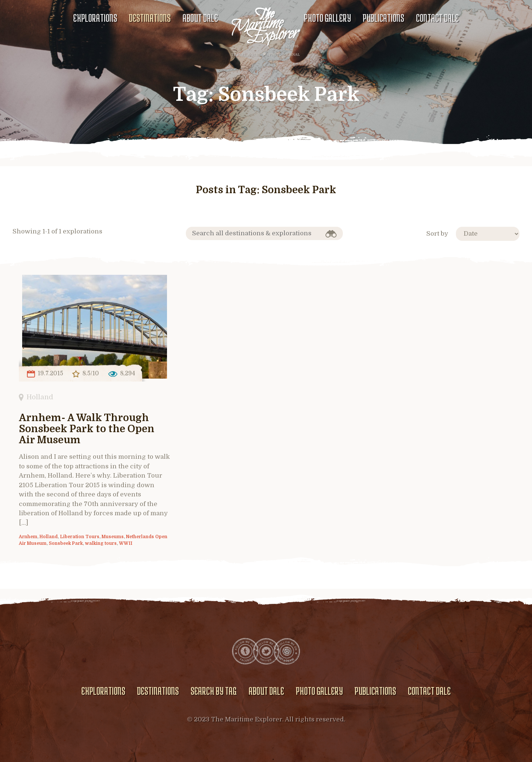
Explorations (95, 18)
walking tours (101, 543)
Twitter (266, 651)
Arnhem (28, 537)
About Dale (200, 18)
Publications (383, 18)
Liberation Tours (80, 537)
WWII (126, 543)
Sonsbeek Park (66, 543)
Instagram (287, 651)
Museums (113, 537)
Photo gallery (328, 18)
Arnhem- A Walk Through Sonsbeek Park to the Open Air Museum (87, 429)
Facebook (245, 651)
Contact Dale (437, 18)
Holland (40, 397)
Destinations (150, 18)
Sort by (437, 234)
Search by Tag (214, 691)
